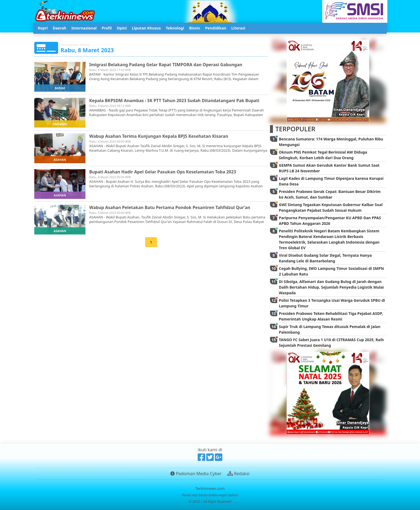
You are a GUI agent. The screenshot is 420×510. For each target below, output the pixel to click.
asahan (60, 160)
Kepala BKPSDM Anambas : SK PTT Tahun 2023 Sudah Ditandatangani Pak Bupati (174, 100)
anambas (60, 124)
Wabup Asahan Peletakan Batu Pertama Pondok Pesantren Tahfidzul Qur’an (170, 207)
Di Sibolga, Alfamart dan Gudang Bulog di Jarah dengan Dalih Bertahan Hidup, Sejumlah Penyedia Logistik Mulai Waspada (331, 287)
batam (60, 88)
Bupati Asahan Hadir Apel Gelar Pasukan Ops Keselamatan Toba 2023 (163, 172)
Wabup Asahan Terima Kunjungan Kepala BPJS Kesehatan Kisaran (159, 136)
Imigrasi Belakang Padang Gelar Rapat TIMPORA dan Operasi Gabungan (166, 65)
